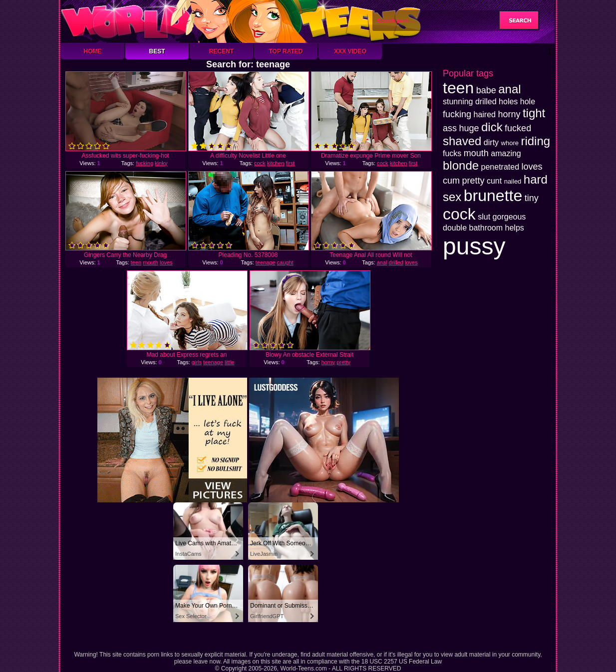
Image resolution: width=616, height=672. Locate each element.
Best (157, 51)
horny (328, 362)
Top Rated (286, 51)
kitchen (276, 163)
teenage (266, 262)
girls (197, 362)
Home (93, 51)
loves (166, 262)
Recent (221, 51)
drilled (396, 262)
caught (285, 262)
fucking (145, 163)
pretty (343, 362)
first (291, 163)
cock (260, 163)
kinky (161, 163)
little (230, 362)
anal (382, 262)
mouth (151, 262)
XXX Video (350, 51)
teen (136, 262)
